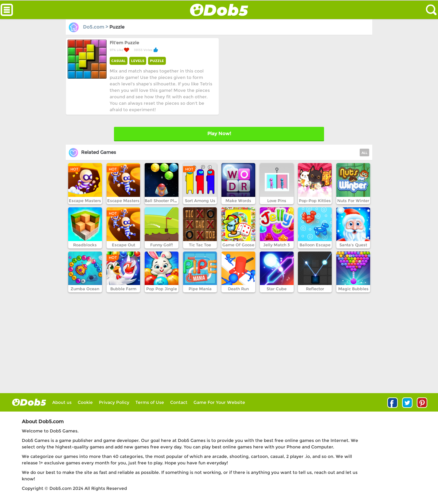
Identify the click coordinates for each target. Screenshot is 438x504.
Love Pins (277, 201)
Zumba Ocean (85, 289)
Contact (179, 402)
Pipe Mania (200, 289)
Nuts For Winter (353, 201)
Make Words (238, 201)
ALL (364, 153)
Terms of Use (150, 402)
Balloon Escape (315, 245)
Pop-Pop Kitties (315, 201)
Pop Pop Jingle (162, 289)
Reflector (315, 289)
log (29, 402)
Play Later (219, 133)
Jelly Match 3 (277, 245)
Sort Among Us (200, 201)
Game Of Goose (238, 245)
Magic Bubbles (353, 289)
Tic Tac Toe (200, 245)
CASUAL (119, 61)
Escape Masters (85, 201)
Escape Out (123, 245)
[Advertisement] (295, 81)
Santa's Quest (353, 245)
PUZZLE (157, 61)
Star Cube (277, 289)
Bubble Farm (123, 289)
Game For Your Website (219, 402)
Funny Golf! (162, 245)
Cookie (85, 402)
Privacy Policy (114, 402)
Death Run (238, 289)
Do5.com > (89, 27)
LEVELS (138, 61)
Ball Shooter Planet (164, 201)
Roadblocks (85, 245)
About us (62, 402)
